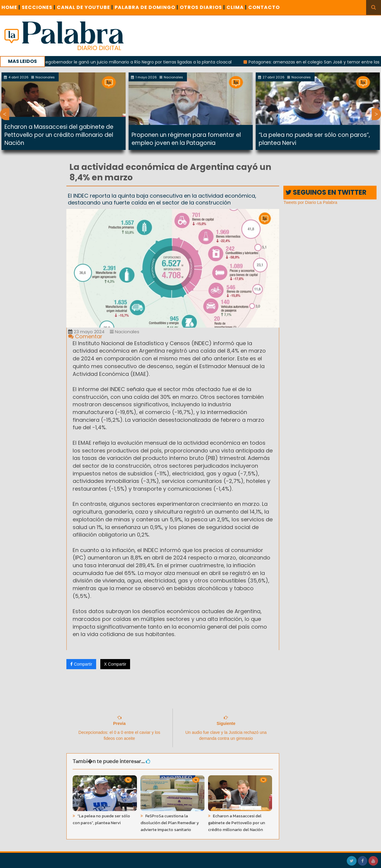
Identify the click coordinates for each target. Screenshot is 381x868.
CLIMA (237, 7)
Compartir (81, 664)
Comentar (85, 336)
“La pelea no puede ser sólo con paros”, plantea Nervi (101, 819)
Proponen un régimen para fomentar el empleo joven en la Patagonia (186, 139)
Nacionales (125, 332)
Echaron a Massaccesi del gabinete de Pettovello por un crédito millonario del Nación (59, 135)
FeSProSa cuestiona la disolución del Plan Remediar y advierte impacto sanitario (170, 823)
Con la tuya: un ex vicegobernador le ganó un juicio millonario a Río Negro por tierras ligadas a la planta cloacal (121, 62)
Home (11, 7)
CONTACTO (264, 7)
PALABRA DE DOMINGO (146, 7)
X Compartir (115, 664)
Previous (5, 114)
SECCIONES (39, 7)
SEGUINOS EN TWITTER (326, 192)
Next (376, 114)
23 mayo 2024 (86, 332)
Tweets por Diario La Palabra (310, 202)
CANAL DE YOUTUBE (85, 7)
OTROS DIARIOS (202, 7)
